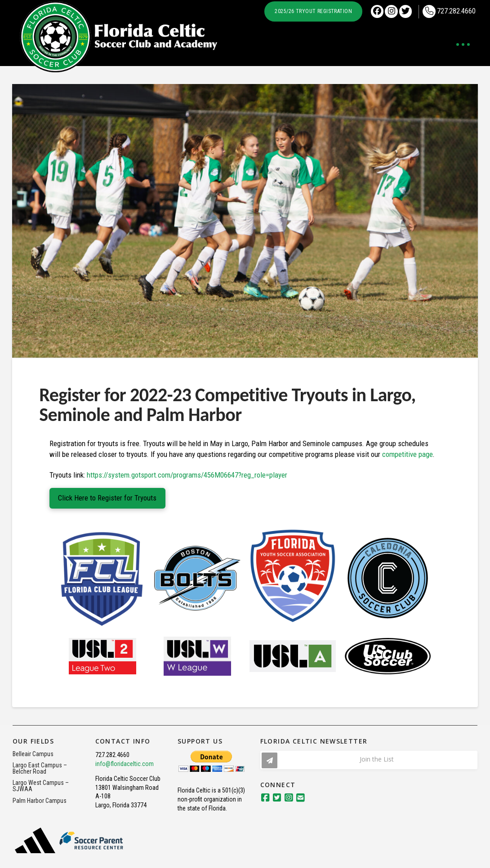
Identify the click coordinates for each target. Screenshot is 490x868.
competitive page (408, 454)
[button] (463, 44)
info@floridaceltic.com (125, 764)
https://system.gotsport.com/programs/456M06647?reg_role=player (187, 475)
